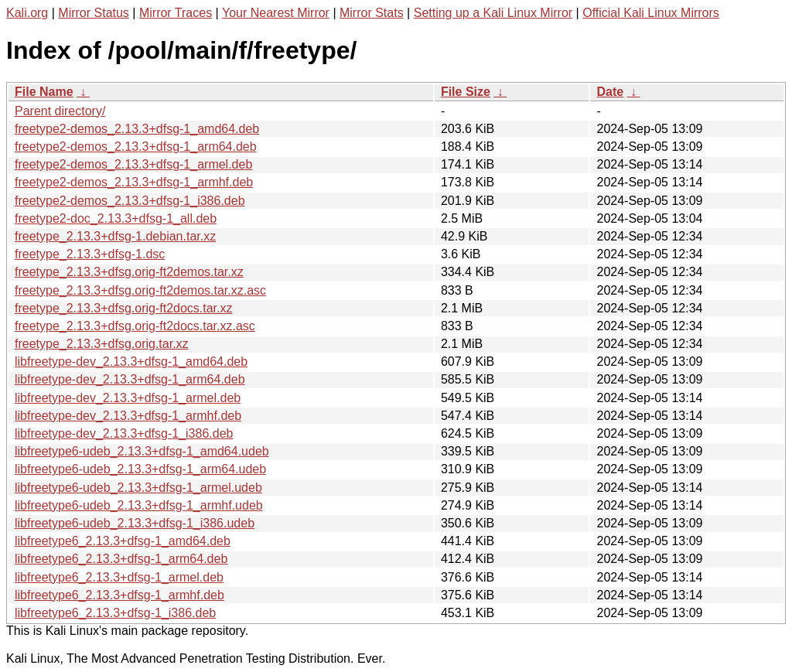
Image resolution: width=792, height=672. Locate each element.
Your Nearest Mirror (276, 13)
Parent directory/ (60, 111)
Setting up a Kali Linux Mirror (493, 13)
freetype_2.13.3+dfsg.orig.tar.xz (102, 344)
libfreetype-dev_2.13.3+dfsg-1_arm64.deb (130, 379)
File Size (466, 92)
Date (610, 92)
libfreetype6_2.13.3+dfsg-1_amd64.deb (123, 541)
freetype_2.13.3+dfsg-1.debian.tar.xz (115, 236)
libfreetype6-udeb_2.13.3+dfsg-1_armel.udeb (138, 488)
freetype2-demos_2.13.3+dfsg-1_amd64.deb (137, 129)
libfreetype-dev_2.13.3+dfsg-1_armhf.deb (128, 416)
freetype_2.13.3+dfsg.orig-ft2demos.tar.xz (129, 272)
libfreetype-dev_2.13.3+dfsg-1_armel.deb (128, 398)
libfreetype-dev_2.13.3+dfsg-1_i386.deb (124, 433)
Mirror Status (94, 13)
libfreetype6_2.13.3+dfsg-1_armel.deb (119, 577)
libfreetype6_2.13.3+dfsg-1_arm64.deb (121, 559)
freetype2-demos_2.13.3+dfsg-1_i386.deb (130, 201)
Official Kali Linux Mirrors (651, 13)
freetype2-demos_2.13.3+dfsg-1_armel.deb (133, 164)
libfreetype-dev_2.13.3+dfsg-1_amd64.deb (131, 362)
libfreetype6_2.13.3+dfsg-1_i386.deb (115, 613)
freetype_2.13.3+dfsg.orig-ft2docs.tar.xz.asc (135, 326)
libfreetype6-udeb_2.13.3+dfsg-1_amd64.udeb (142, 451)
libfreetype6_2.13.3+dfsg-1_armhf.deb (119, 595)
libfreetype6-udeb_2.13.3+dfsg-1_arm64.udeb (140, 469)
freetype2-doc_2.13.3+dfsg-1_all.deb (116, 218)
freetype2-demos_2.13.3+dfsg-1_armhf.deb (134, 182)
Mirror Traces (176, 13)
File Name (44, 92)
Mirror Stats (372, 13)
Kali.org (27, 13)
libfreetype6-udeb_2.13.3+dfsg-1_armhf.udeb (139, 505)
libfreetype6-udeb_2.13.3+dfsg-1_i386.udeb (135, 523)
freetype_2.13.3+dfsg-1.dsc (90, 254)
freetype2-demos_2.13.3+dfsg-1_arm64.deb (136, 147)
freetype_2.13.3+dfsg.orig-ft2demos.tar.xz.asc (140, 290)
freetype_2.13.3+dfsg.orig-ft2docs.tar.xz (124, 308)
